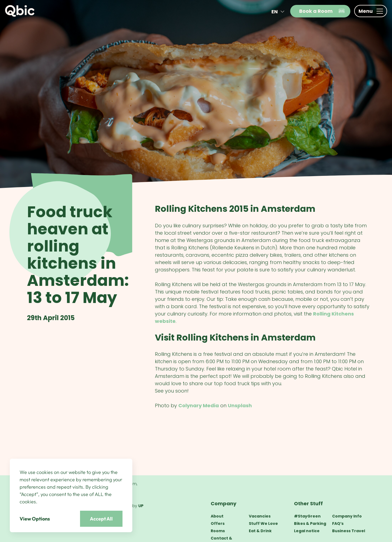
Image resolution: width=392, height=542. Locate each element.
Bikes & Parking (310, 523)
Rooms (218, 531)
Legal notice (307, 531)
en (279, 12)
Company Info (347, 516)
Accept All (101, 519)
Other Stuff (308, 503)
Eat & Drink (260, 531)
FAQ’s (338, 523)
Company (223, 503)
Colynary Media (199, 405)
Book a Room (322, 11)
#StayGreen (307, 516)
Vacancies (260, 516)
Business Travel (349, 531)
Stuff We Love (263, 523)
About (217, 516)
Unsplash (240, 405)
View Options (35, 519)
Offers (218, 523)
